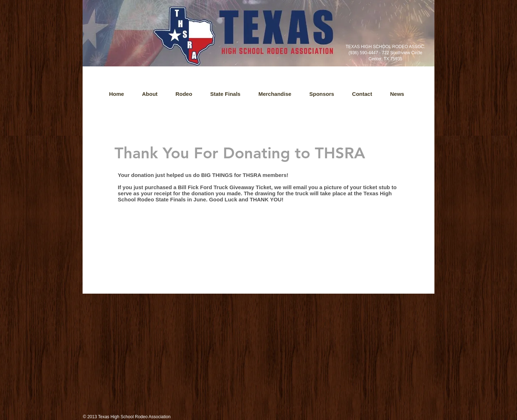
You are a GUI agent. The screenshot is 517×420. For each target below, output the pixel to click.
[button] (397, 94)
